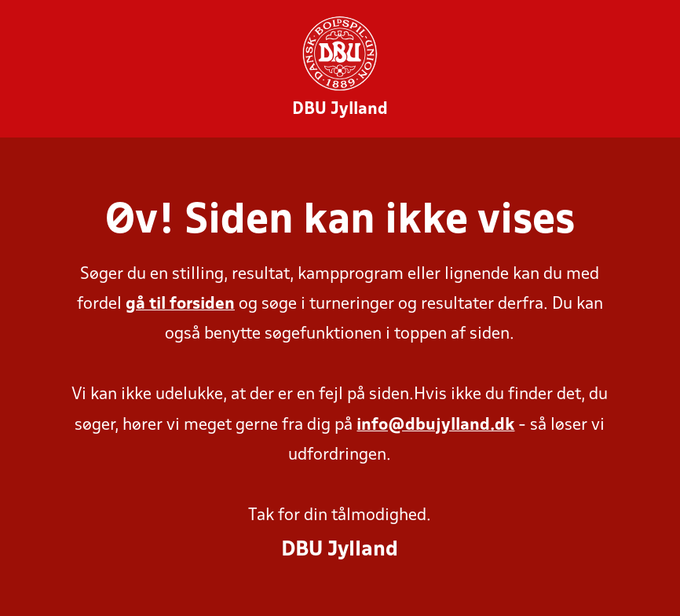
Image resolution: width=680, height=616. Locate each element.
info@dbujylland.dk (435, 425)
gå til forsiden (180, 304)
